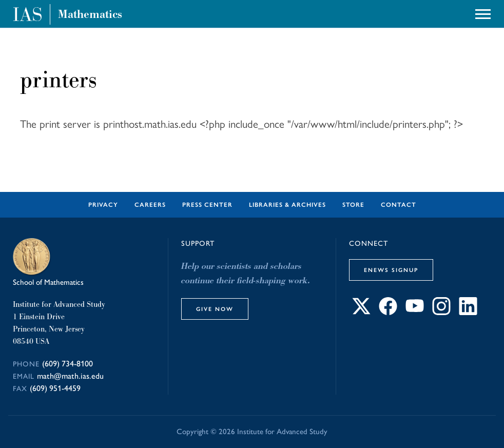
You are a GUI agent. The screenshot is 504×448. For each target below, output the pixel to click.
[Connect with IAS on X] (361, 312)
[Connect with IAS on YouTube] (415, 312)
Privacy (103, 205)
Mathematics (90, 14)
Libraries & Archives (287, 205)
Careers (150, 205)
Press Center (207, 205)
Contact (399, 205)
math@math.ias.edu (70, 376)
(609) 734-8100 (67, 364)
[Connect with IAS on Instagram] (441, 312)
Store (353, 205)
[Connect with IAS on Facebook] (388, 312)
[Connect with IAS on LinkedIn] (468, 312)
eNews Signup (391, 270)
